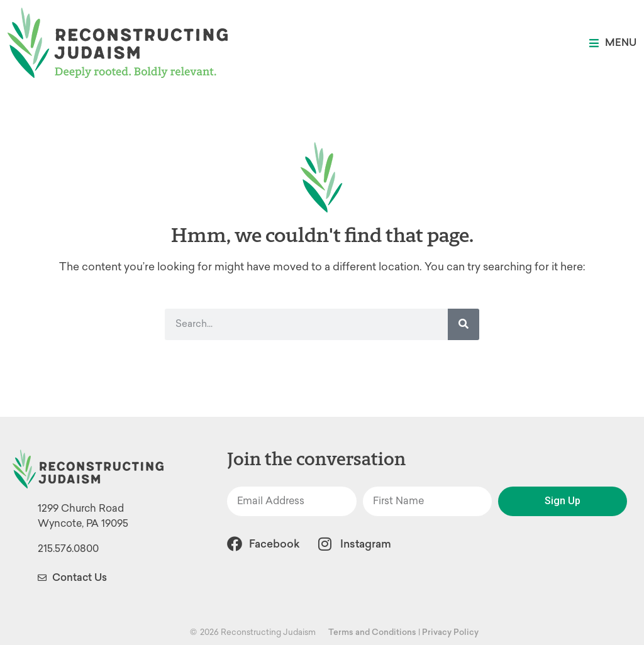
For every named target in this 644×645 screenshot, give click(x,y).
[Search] (464, 324)
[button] (613, 43)
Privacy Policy (450, 632)
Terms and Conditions (372, 632)
